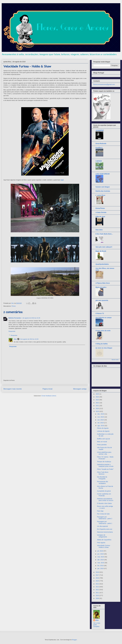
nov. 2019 (101, 417)
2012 (98, 590)
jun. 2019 (101, 554)
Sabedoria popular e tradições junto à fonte (105, 465)
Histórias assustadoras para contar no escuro (105, 500)
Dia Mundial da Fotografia (102, 478)
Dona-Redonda (101, 144)
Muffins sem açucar (104, 439)
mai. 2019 (101, 557)
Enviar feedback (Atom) (49, 396)
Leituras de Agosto (103, 431)
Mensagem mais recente (13, 389)
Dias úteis (99, 230)
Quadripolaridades (102, 264)
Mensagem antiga (80, 389)
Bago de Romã (101, 251)
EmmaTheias (100, 208)
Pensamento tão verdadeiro (103, 482)
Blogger (74, 640)
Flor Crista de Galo (103, 514)
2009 (98, 598)
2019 (98, 411)
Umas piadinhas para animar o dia (104, 453)
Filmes (14, 306)
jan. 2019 (101, 568)
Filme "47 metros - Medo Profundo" (105, 458)
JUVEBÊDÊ (100, 130)
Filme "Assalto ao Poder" (105, 469)
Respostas (14, 335)
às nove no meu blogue (104, 348)
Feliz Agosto (101, 543)
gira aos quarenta (102, 300)
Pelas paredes (102, 445)
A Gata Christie (101, 212)
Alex (15, 339)
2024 (98, 397)
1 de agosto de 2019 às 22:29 (31, 318)
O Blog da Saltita (102, 344)
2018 (98, 572)
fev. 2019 (101, 566)
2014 (98, 584)
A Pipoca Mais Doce (103, 283)
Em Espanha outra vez (105, 529)
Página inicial (47, 389)
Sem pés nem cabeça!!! (104, 247)
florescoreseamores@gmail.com (104, 84)
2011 (98, 593)
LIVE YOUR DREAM (103, 174)
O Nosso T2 (100, 313)
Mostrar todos (115, 360)
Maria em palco (101, 287)
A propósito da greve (104, 491)
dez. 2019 (101, 414)
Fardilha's (99, 148)
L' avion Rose (100, 195)
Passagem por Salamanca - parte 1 (105, 522)
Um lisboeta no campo (104, 318)
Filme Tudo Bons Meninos (103, 473)
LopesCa (99, 161)
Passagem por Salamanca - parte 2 (105, 518)
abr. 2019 (101, 560)
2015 (98, 581)
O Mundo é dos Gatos (104, 503)
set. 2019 (101, 423)
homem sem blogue (103, 187)
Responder (12, 331)
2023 (98, 400)
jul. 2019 (100, 551)
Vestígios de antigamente (102, 536)
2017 (98, 575)
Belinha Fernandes (15, 318)
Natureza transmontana (105, 532)
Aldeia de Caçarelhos (104, 540)
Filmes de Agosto (103, 428)
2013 (98, 587)
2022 (98, 403)
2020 (98, 408)
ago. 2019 (101, 426)
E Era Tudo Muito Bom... (104, 234)
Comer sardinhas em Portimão (104, 495)
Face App (100, 511)
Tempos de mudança (104, 462)
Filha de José (100, 217)
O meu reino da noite (103, 331)
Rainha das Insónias (103, 191)
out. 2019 (101, 420)
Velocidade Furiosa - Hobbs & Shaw (104, 546)
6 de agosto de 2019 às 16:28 (29, 339)
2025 (98, 394)
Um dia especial (102, 526)
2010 (98, 595)
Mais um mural (102, 442)
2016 (98, 578)
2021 (98, 406)
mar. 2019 (101, 563)
